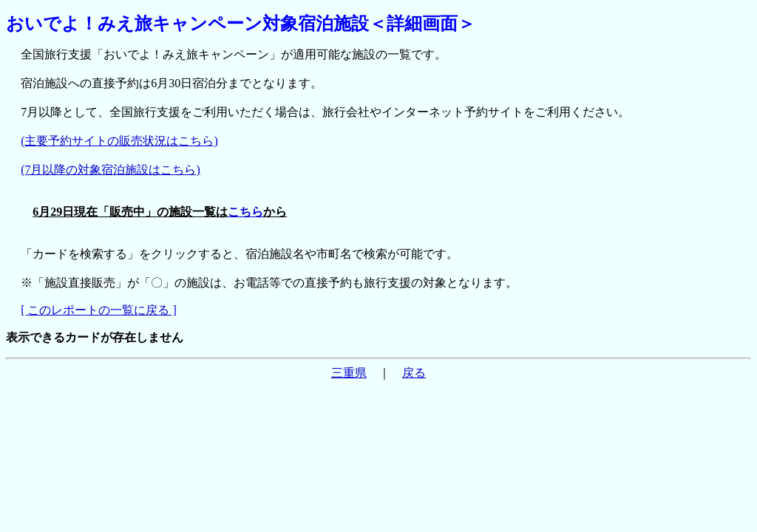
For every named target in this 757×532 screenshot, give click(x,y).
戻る (414, 373)
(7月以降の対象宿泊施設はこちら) (111, 170)
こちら (245, 212)
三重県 (349, 373)
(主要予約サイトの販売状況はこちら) (119, 141)
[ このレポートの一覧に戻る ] (99, 310)
